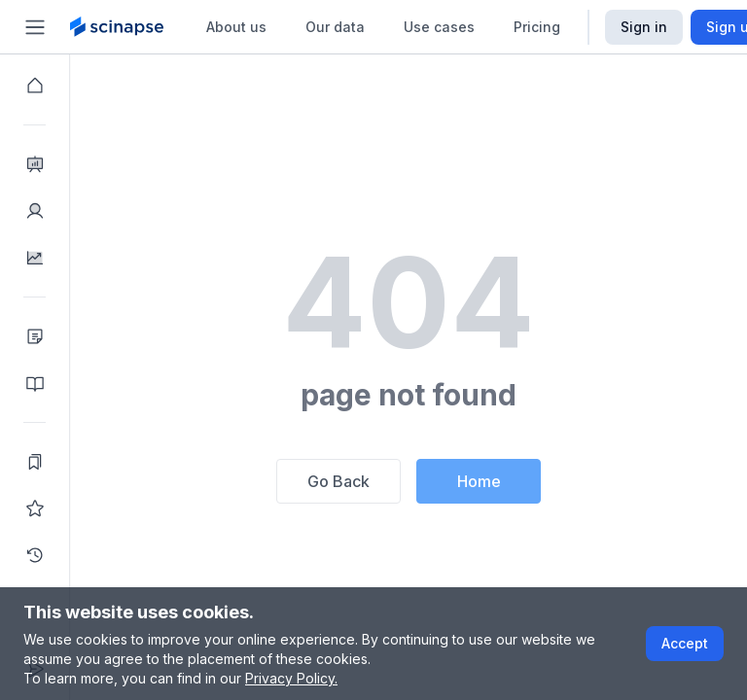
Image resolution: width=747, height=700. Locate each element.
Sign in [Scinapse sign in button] (644, 27)
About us (236, 27)
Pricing (537, 27)
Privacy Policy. (291, 678)
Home (479, 481)
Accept (685, 643)
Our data (335, 27)
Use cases (439, 27)
